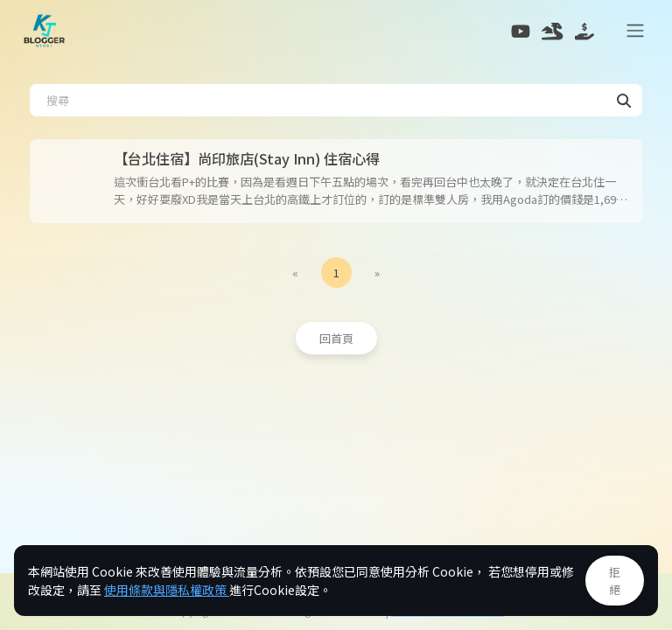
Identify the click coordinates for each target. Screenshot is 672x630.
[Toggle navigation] (636, 31)
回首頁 (336, 338)
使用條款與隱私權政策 (167, 590)
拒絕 (615, 581)
